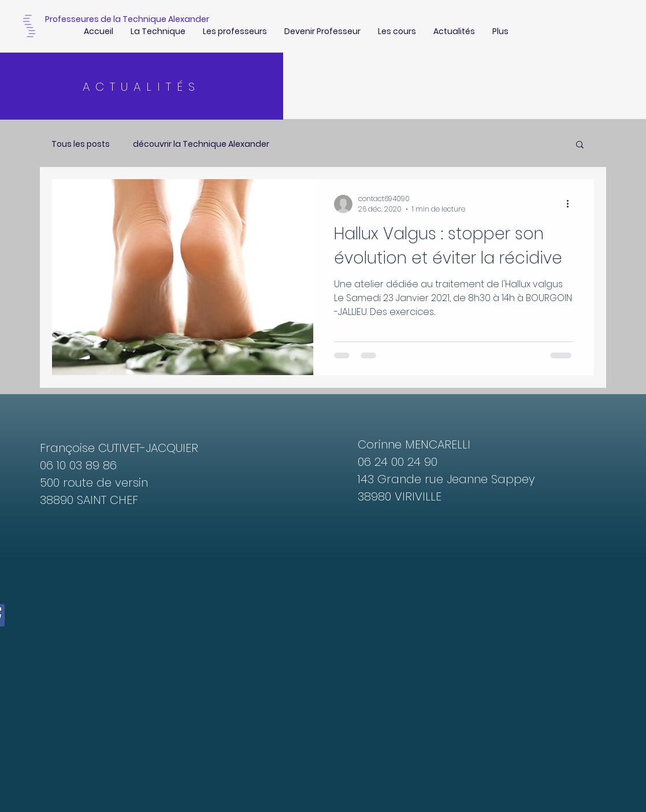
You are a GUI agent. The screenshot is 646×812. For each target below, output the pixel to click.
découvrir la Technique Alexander (201, 144)
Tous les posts (81, 144)
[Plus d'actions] (571, 204)
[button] (580, 145)
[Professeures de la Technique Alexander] (127, 19)
